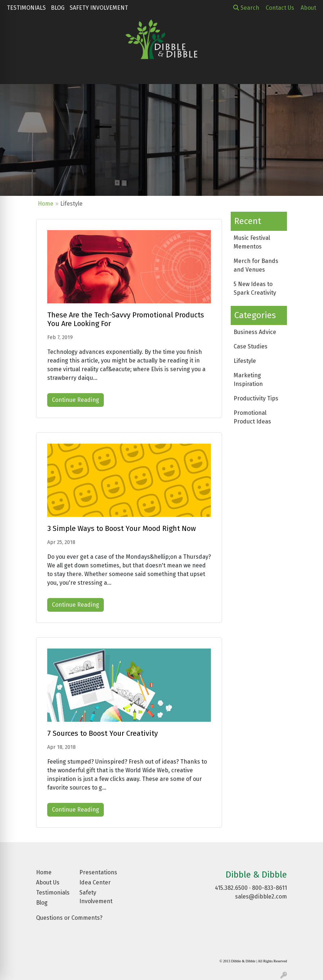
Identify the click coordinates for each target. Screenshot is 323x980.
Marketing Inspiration (248, 380)
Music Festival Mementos (252, 242)
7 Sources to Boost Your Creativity (103, 733)
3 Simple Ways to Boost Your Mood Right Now (121, 528)
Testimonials (26, 8)
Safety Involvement (99, 8)
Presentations (97, 872)
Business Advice (255, 332)
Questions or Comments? (69, 918)
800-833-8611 (269, 888)
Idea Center (95, 882)
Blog (58, 8)
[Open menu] (309, 74)
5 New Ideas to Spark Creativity (255, 288)
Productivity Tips (256, 398)
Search (246, 8)
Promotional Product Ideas (252, 417)
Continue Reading (76, 400)
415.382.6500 (231, 888)
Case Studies (251, 346)
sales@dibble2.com (261, 896)
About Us (48, 882)
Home (46, 204)
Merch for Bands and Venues (256, 265)
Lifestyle (245, 361)
